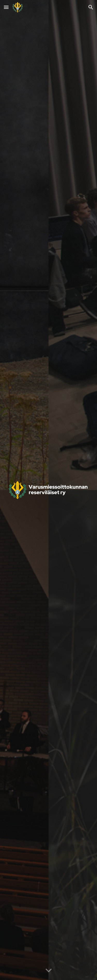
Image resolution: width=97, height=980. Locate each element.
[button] (6, 7)
